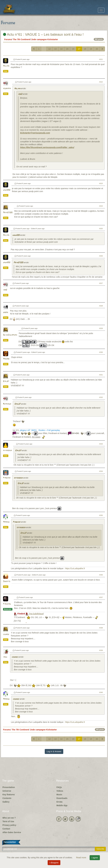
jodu (5, 657)
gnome (6, 312)
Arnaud (6, 522)
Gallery (6, 802)
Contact (6, 829)
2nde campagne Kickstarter (45, 39)
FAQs (59, 787)
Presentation (9, 787)
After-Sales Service (12, 832)
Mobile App (62, 805)
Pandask (7, 478)
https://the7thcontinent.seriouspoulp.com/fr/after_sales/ (47, 147)
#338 (101, 628)
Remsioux (7, 404)
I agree (95, 858)
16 (73, 49)
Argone (6, 359)
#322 (101, 82)
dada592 (7, 190)
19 (91, 49)
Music (59, 795)
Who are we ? (9, 818)
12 (50, 49)
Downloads (62, 798)
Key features (9, 795)
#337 (101, 597)
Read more (81, 858)
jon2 (20, 94)
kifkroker (7, 451)
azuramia (7, 89)
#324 (101, 206)
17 (79, 49)
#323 (101, 183)
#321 (101, 59)
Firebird (7, 604)
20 (97, 49)
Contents (7, 798)
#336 (101, 575)
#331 (101, 375)
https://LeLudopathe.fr (75, 568)
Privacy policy (9, 825)
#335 (101, 515)
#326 (101, 256)
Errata (59, 802)
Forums (8, 39)
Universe (7, 791)
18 (85, 49)
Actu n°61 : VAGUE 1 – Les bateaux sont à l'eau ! (43, 34)
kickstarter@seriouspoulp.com (35, 133)
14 (61, 49)
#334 (101, 471)
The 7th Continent (21, 39)
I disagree (54, 863)
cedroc (6, 634)
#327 (101, 283)
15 (67, 49)
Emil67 (6, 381)
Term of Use (8, 821)
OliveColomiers (10, 335)
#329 (101, 328)
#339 (101, 650)
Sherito (7, 581)
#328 (101, 306)
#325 (101, 229)
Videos (60, 791)
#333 (101, 444)
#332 (101, 397)
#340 (101, 692)
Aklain (6, 66)
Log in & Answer (54, 751)
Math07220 (8, 213)
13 (55, 49)
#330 (101, 352)
